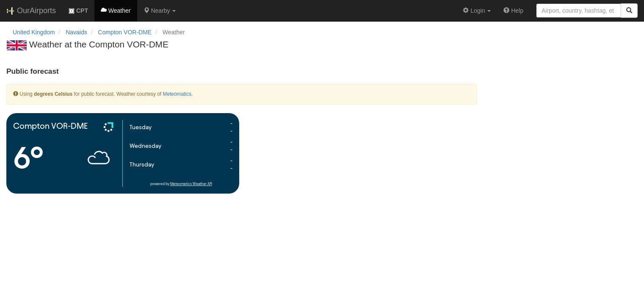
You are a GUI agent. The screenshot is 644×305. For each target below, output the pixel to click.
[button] (160, 11)
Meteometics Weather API (191, 184)
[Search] (629, 11)
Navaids (76, 32)
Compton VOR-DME (125, 32)
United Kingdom (34, 32)
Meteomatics (177, 94)
